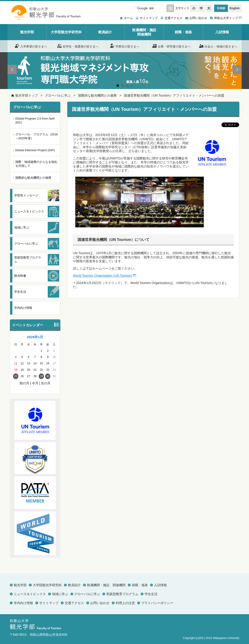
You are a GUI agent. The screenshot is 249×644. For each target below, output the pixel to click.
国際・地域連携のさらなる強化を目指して (36, 164)
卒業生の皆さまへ (125, 46)
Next (237, 70)
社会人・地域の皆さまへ (218, 46)
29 (41, 376)
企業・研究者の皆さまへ (171, 46)
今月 (35, 383)
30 (48, 376)
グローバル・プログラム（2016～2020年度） (37, 136)
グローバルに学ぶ (58, 95)
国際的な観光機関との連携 (97, 95)
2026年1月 (35, 337)
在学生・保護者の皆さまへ (78, 46)
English (235, 8)
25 (16, 376)
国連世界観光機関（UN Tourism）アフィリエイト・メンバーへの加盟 (174, 95)
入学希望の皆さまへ (31, 46)
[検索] (150, 8)
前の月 (24, 383)
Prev (12, 70)
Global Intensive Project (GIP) (35, 150)
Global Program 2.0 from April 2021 (35, 120)
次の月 (46, 383)
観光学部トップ (27, 95)
